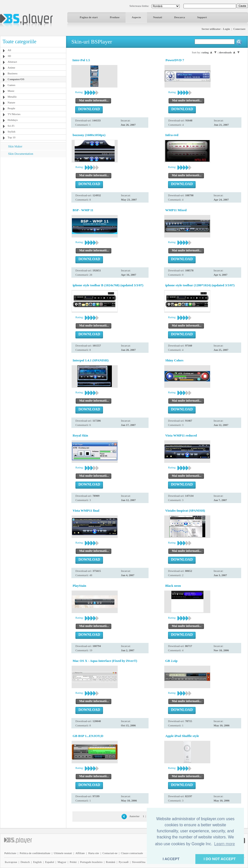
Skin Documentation (21, 154)
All (9, 50)
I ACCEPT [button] (171, 859)
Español (49, 862)
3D (9, 56)
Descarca (180, 17)
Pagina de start (89, 17)
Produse (115, 17)
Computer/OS (16, 79)
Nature (11, 102)
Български (11, 862)
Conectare (239, 29)
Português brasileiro (91, 862)
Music (11, 91)
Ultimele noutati (63, 853)
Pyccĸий (124, 862)
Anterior (135, 816)
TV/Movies (14, 114)
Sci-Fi (11, 126)
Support (202, 17)
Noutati (158, 17)
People (11, 108)
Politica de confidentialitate (35, 853)
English (37, 862)
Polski (73, 862)
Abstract (12, 62)
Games (12, 85)
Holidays (13, 120)
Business (13, 73)
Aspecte (136, 17)
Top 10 (12, 137)
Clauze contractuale (132, 853)
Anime (11, 68)
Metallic (12, 97)
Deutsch (25, 862)
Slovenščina (139, 862)
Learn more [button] (224, 844)
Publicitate (10, 853)
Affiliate (80, 853)
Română (111, 862)
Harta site (94, 853)
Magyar (62, 862)
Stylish (12, 132)
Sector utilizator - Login (216, 29)
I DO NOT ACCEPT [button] (220, 859)
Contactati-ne (110, 853)
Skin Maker (15, 146)
